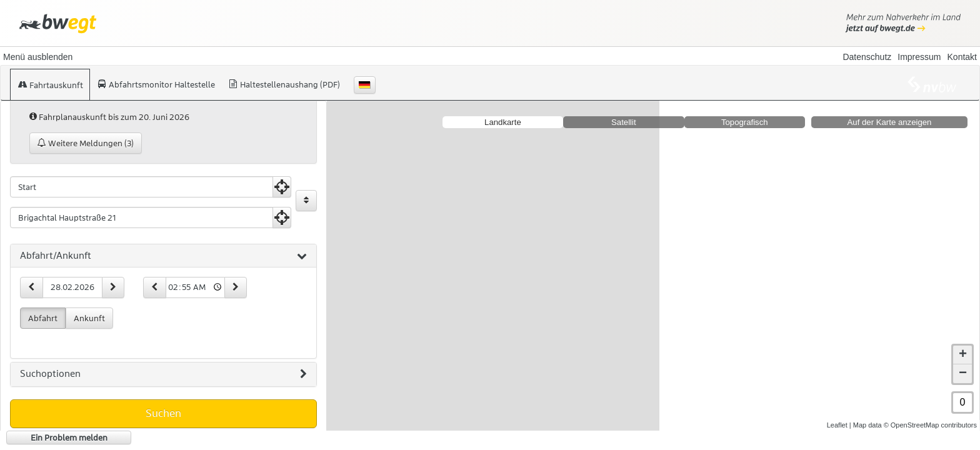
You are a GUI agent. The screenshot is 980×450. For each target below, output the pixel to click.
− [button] (963, 374)
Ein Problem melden (69, 437)
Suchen (163, 413)
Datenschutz (867, 57)
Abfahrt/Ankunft (163, 256)
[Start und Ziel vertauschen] (306, 201)
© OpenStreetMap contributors (930, 425)
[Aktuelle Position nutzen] (282, 187)
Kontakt (962, 57)
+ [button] (963, 355)
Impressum (919, 57)
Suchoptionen (163, 374)
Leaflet (837, 425)
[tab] (163, 256)
